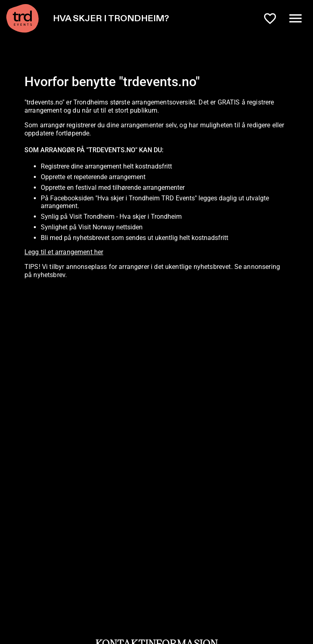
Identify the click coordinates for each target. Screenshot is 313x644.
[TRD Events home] (22, 18)
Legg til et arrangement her (64, 252)
